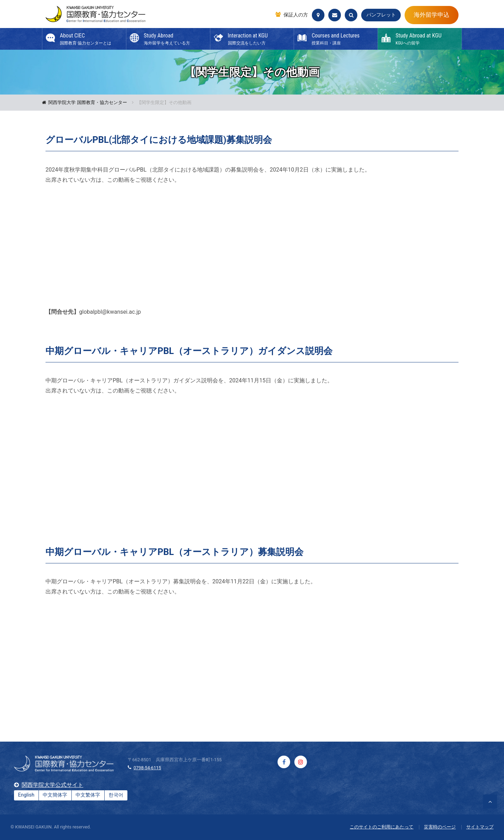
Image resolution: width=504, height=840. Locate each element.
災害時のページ (440, 827)
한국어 (116, 795)
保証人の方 (296, 15)
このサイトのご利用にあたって (381, 827)
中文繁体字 (88, 795)
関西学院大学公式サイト (52, 785)
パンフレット (381, 15)
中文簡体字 (55, 795)
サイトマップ (480, 827)
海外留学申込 (432, 15)
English (26, 795)
